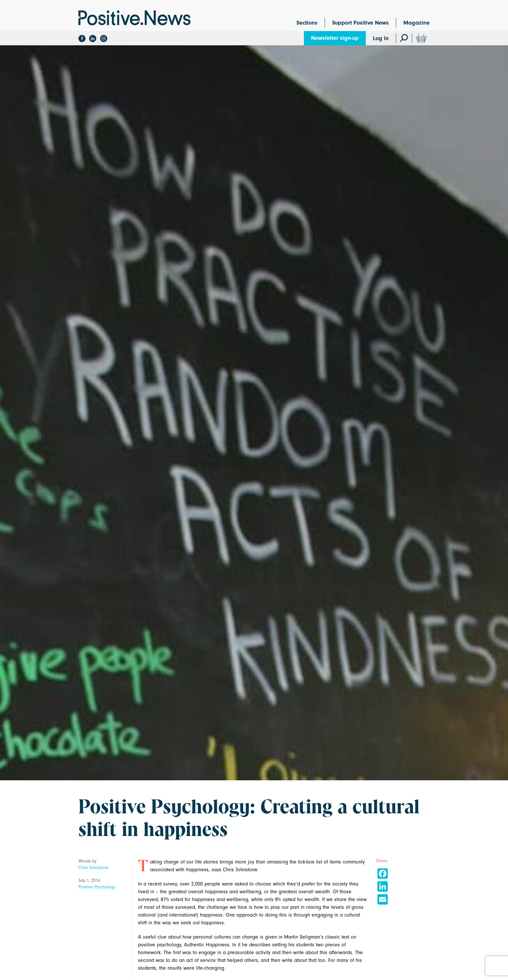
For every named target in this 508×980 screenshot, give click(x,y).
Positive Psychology (97, 887)
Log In (381, 38)
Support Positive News (360, 23)
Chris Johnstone (93, 868)
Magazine (416, 23)
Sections (307, 23)
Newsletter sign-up (335, 38)
